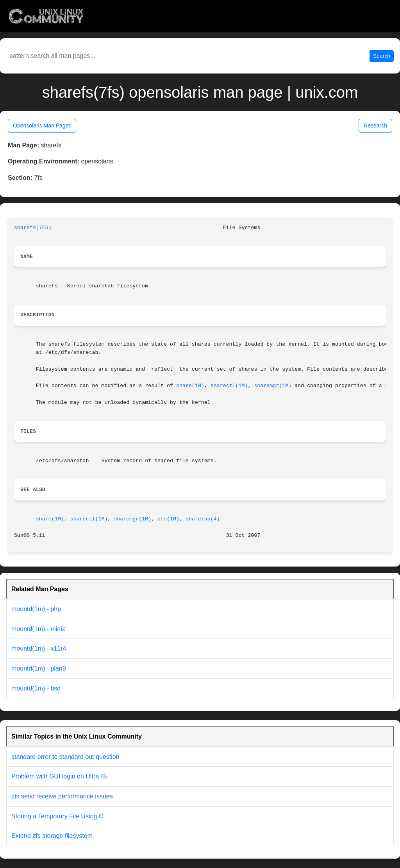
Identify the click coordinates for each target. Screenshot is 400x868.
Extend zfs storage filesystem (52, 836)
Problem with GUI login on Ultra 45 (59, 776)
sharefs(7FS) (33, 228)
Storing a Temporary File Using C (57, 816)
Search (382, 56)
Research (375, 126)
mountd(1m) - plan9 (39, 668)
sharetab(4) (203, 519)
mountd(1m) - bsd (36, 688)
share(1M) (190, 386)
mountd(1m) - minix (38, 629)
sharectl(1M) (229, 386)
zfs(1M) (168, 519)
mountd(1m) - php (36, 609)
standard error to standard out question (65, 757)
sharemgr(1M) (273, 386)
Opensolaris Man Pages (42, 126)
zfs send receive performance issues (62, 796)
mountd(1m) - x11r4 (39, 648)
